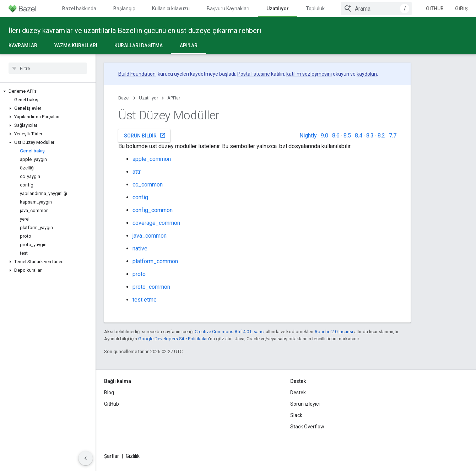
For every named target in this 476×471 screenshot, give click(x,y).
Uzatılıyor (148, 98)
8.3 (370, 136)
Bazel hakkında (79, 9)
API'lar (174, 98)
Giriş (461, 9)
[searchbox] (48, 68)
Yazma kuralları (76, 45)
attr (137, 172)
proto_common (151, 287)
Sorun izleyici (305, 404)
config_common (153, 210)
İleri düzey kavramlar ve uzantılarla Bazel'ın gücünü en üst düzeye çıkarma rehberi (135, 31)
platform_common (155, 261)
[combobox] (376, 9)
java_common (150, 236)
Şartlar (112, 456)
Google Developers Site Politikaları (174, 339)
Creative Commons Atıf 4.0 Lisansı (230, 332)
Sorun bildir (145, 135)
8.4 (359, 136)
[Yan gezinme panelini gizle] (86, 458)
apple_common (152, 159)
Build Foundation (137, 74)
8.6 (336, 136)
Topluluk (315, 9)
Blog (109, 392)
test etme (145, 300)
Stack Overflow (307, 427)
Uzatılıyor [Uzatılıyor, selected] (278, 9)
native (140, 248)
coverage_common (156, 223)
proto (139, 274)
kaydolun (367, 74)
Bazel (124, 98)
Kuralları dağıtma (139, 45)
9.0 (324, 136)
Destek (298, 392)
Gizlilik (133, 456)
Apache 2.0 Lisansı (334, 332)
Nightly (308, 136)
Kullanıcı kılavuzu (171, 9)
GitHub (435, 9)
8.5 (347, 136)
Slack (296, 415)
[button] (48, 91)
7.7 (393, 136)
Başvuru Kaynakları (228, 9)
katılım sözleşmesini (309, 74)
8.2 (381, 136)
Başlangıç (124, 9)
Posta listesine (254, 74)
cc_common (148, 185)
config (140, 197)
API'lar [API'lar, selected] (189, 45)
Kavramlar (23, 45)
